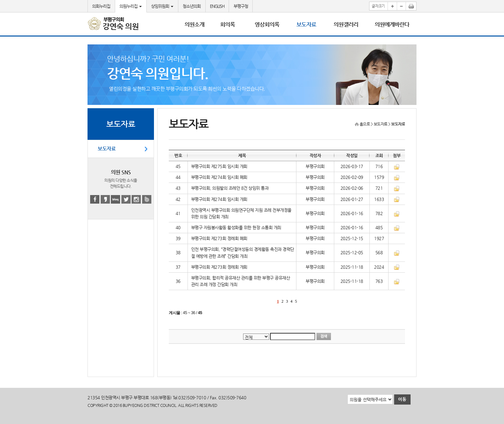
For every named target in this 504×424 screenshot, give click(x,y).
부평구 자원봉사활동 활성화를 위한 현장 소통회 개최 (236, 227)
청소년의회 (192, 6)
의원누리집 (131, 6)
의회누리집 (101, 6)
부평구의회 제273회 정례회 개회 (219, 267)
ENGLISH (217, 6)
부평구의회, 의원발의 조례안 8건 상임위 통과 (230, 188)
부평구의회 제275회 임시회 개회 (219, 166)
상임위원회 (162, 6)
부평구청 (241, 6)
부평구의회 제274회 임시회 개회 (219, 199)
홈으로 (365, 124)
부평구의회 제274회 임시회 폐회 (219, 177)
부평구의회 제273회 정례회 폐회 (219, 238)
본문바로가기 (0, 0)
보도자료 (107, 149)
